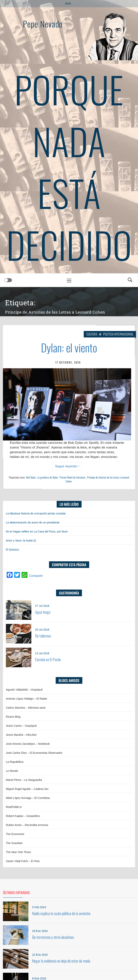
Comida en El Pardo (48, 659)
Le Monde (12, 771)
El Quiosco (13, 550)
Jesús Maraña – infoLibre (21, 735)
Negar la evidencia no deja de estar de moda (61, 961)
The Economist (15, 834)
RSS (68, 4)
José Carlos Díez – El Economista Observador (34, 753)
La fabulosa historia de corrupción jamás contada (36, 513)
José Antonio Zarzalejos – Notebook (28, 744)
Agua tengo (43, 612)
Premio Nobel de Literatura (73, 477)
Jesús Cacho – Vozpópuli (21, 726)
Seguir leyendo (67, 466)
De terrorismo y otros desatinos (53, 937)
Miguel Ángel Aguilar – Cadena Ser (27, 789)
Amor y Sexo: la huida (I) (21, 541)
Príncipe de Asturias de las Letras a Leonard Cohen (97, 479)
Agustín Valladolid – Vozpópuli (24, 690)
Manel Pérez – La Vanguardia (24, 780)
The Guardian (14, 843)
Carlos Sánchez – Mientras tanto (26, 708)
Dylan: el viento (69, 347)
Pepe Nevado (43, 24)
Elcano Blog (13, 717)
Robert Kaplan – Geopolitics (23, 816)
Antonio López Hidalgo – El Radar (27, 699)
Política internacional (118, 334)
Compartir (36, 576)
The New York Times (18, 852)
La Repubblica (15, 762)
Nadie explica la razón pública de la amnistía (61, 913)
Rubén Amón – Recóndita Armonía (27, 825)
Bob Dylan (31, 477)
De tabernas (43, 636)
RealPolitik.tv (14, 807)
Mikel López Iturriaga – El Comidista (28, 798)
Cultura (92, 334)
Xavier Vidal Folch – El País (23, 861)
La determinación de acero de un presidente (33, 522)
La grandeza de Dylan (48, 477)
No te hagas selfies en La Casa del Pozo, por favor (37, 531)
